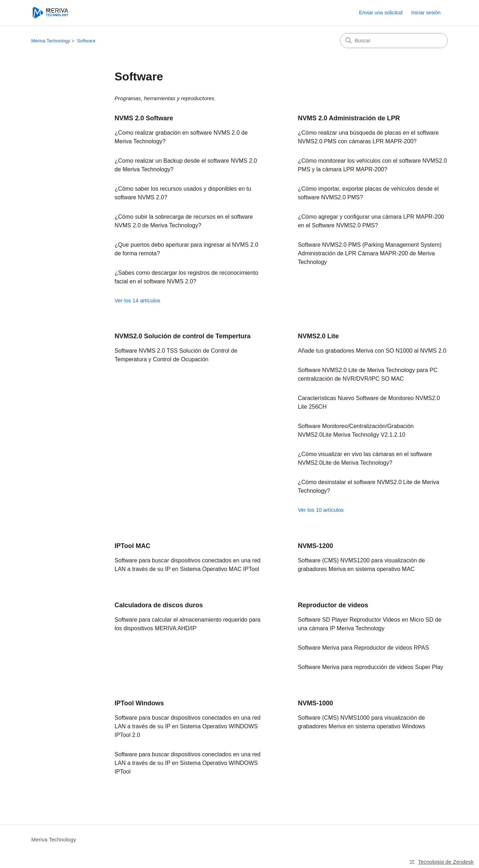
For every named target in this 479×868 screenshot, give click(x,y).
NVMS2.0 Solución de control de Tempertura (183, 336)
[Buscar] (394, 41)
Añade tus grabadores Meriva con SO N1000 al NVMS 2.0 (372, 351)
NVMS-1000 (315, 703)
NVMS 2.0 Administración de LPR (349, 118)
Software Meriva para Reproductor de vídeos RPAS (363, 648)
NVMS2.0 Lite (318, 336)
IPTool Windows (139, 703)
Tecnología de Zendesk (446, 862)
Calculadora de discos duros (159, 605)
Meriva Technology (51, 41)
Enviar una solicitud (381, 13)
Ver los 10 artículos (321, 510)
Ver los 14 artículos (138, 300)
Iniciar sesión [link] (426, 13)
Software (86, 41)
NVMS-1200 (315, 546)
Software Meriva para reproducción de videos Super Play (370, 667)
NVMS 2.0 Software (144, 118)
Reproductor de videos (333, 605)
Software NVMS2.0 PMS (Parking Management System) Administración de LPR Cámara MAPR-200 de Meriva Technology (369, 253)
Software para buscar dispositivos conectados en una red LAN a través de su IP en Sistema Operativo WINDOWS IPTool (187, 763)
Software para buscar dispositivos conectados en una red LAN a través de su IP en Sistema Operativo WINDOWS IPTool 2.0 (187, 726)
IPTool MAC (132, 546)
